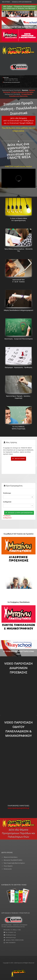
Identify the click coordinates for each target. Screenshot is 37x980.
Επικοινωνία (8, 869)
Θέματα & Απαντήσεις (11, 857)
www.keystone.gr (11, 937)
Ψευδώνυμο (7, 493)
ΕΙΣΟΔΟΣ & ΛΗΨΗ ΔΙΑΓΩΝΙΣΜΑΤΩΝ (22, 2)
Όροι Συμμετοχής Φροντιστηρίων (14, 863)
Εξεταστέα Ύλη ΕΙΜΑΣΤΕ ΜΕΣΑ (13, 860)
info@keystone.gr (11, 935)
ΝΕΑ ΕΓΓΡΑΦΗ (6, 2)
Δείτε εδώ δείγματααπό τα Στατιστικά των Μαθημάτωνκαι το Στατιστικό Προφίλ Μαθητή (19, 121)
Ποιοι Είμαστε (8, 866)
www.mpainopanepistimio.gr (18, 808)
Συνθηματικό (7, 502)
